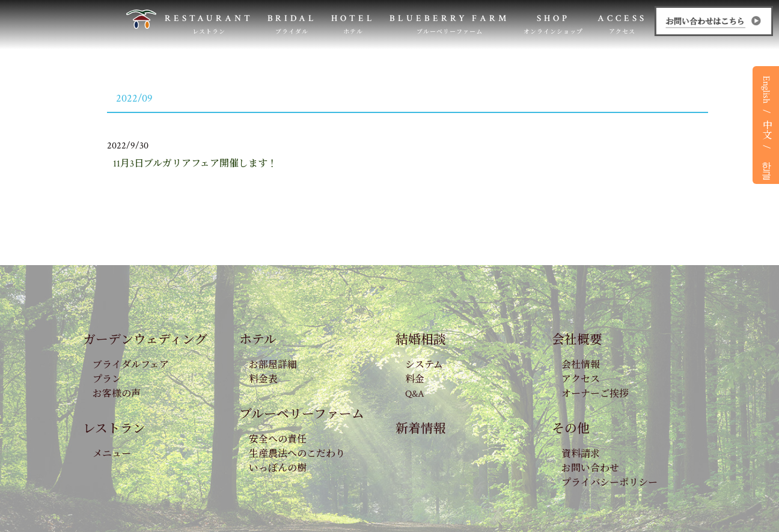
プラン (107, 380)
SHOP (553, 24)
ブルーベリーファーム (302, 414)
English (766, 90)
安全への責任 (278, 440)
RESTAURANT (209, 24)
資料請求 (581, 454)
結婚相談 (421, 340)
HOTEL (353, 24)
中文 (766, 129)
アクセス (581, 380)
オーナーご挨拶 (595, 394)
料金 (415, 380)
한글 (766, 165)
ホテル (258, 340)
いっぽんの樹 (278, 469)
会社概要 (577, 340)
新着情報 (421, 429)
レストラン (114, 429)
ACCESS (622, 24)
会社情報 (581, 365)
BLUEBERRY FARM (449, 24)
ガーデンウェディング (145, 340)
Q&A (415, 394)
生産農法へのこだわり (297, 454)
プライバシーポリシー (609, 483)
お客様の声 (117, 394)
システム (424, 365)
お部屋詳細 (273, 365)
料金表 (263, 380)
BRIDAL (292, 24)
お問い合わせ (590, 469)
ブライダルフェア (131, 365)
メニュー (112, 454)
